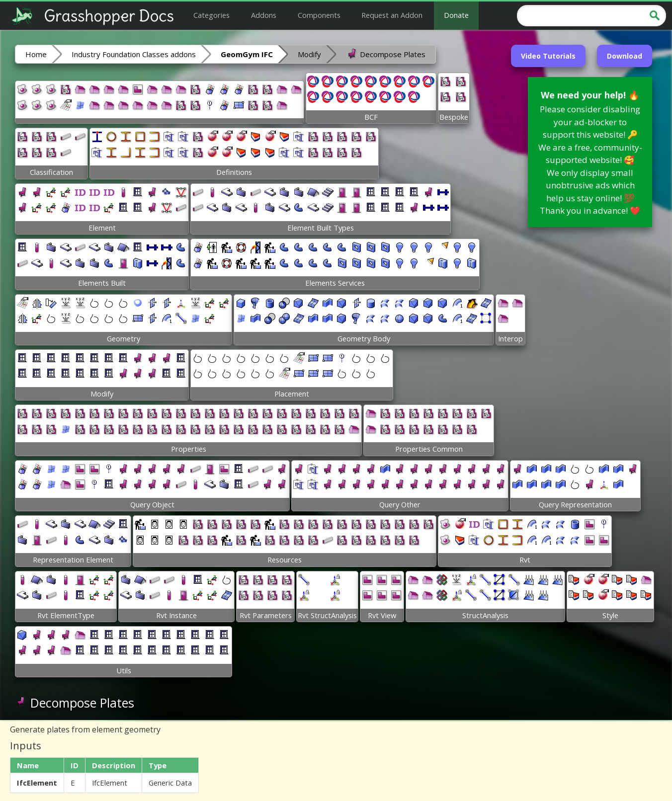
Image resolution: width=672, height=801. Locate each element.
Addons (264, 15)
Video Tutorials (548, 56)
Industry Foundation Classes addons (134, 54)
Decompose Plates (386, 54)
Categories (211, 15)
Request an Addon (392, 15)
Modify (309, 54)
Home (36, 54)
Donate (456, 15)
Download (625, 56)
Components (319, 15)
